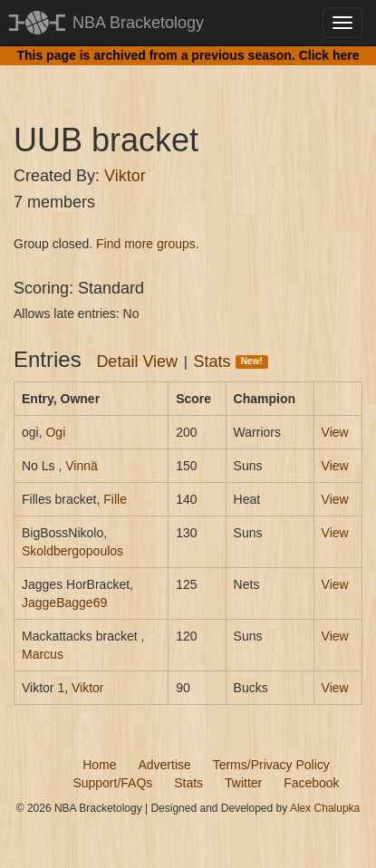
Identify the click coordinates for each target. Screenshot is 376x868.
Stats (231, 362)
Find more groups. (148, 244)
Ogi (55, 432)
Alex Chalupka (325, 808)
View (335, 432)
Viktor (125, 176)
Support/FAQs (112, 783)
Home (99, 765)
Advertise (164, 765)
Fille (115, 499)
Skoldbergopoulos (72, 551)
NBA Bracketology (138, 23)
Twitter (243, 783)
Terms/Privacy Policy (271, 765)
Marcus (43, 654)
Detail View (137, 362)
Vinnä (82, 466)
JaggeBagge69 (64, 603)
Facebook (311, 783)
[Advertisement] (195, 77)
